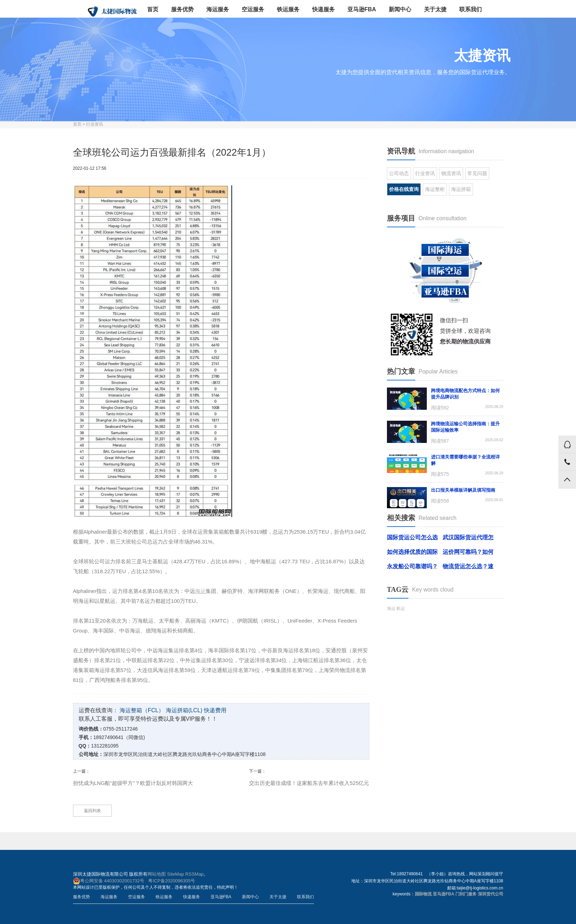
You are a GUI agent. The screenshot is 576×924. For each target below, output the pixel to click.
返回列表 (92, 811)
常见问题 (477, 173)
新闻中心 (400, 9)
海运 (391, 608)
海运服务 (218, 9)
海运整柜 (435, 189)
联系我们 (471, 9)
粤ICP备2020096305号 (172, 881)
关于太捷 (435, 9)
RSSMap (194, 874)
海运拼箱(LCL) (184, 710)
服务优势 (182, 9)
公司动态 (399, 173)
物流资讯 (451, 173)
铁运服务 (288, 9)
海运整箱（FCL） (142, 710)
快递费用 (215, 710)
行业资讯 (95, 124)
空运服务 (253, 9)
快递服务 (323, 9)
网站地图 (157, 874)
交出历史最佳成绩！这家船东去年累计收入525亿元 (309, 783)
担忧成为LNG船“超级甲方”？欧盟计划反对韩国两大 (133, 783)
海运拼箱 (461, 189)
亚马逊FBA (362, 9)
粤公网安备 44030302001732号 (109, 881)
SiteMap (176, 874)
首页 (153, 9)
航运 (401, 608)
